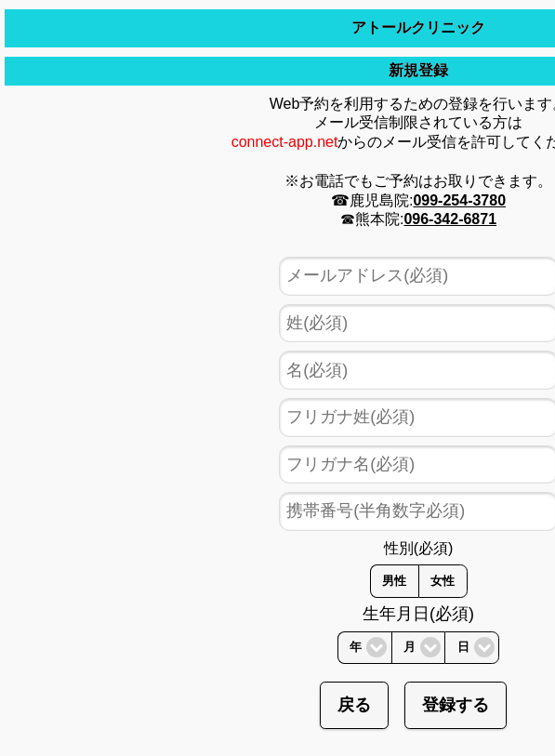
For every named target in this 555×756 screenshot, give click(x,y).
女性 (443, 581)
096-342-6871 (450, 219)
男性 (394, 581)
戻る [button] (354, 705)
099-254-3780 (459, 200)
